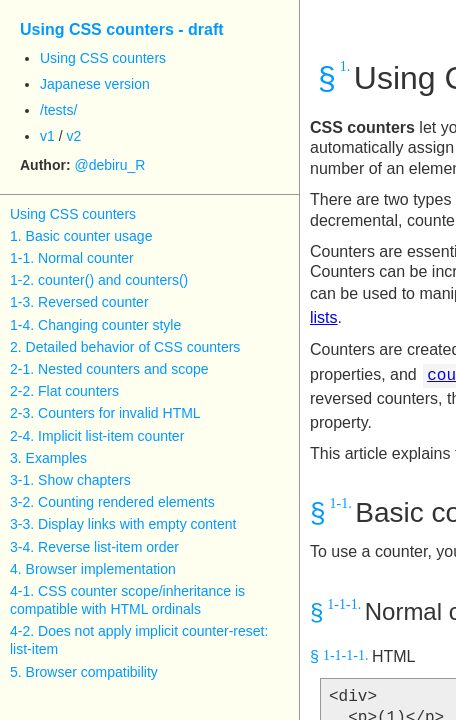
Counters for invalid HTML (119, 413)
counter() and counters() (113, 280)
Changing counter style (109, 325)
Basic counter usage (89, 236)
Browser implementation (101, 569)
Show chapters (84, 480)
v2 (73, 136)
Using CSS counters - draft (122, 29)
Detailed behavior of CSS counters (133, 347)
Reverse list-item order (108, 547)
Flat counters (78, 391)
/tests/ (58, 110)
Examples (56, 458)
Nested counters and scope (123, 369)
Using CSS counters (103, 58)
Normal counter (86, 258)
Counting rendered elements (126, 502)
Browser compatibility (92, 672)
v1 (47, 136)
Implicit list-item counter (111, 436)
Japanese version (95, 84)
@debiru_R (109, 165)
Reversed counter (93, 302)
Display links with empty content (137, 524)
